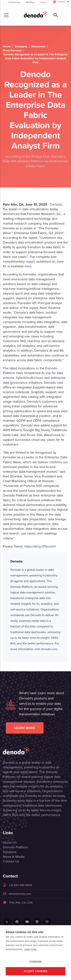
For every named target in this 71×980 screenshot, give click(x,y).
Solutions (10, 852)
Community (14, 2)
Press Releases (12, 50)
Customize (36, 961)
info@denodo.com (17, 894)
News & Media (14, 857)
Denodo (56, 204)
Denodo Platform (15, 847)
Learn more (25, 728)
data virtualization (31, 242)
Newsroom (38, 46)
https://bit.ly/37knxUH (40, 546)
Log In (43, 2)
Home (7, 46)
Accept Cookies (35, 971)
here (28, 266)
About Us (10, 842)
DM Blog (30, 2)
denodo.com (49, 649)
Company (21, 46)
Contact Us (11, 861)
